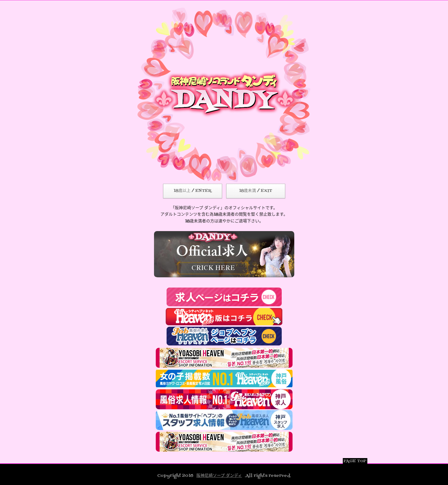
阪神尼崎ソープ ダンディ (219, 476)
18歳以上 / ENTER (192, 191)
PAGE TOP (355, 461)
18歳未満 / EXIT (256, 191)
